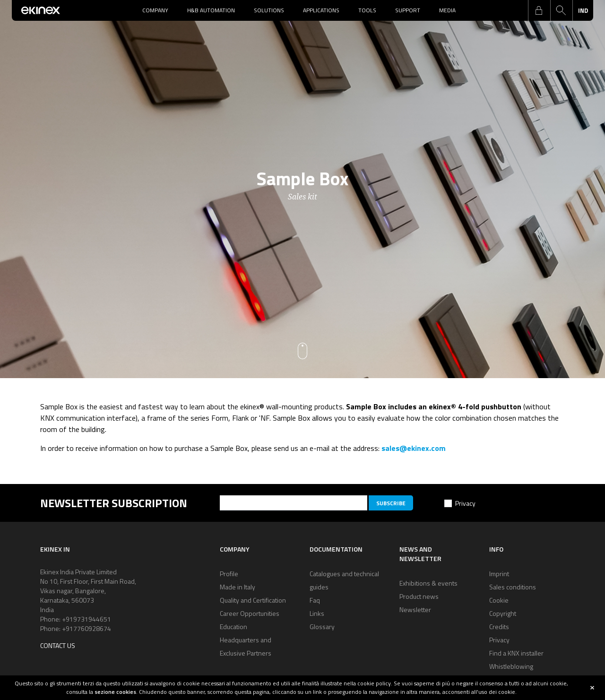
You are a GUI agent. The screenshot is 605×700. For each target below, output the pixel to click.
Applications (321, 10)
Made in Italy (238, 587)
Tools (367, 10)
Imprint (499, 574)
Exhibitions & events (428, 583)
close (592, 688)
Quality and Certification (253, 600)
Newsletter (415, 609)
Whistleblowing (511, 666)
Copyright (503, 613)
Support (408, 10)
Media (447, 10)
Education (233, 627)
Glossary (322, 627)
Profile (229, 574)
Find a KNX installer (516, 653)
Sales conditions (513, 587)
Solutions (269, 10)
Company (155, 10)
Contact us (58, 645)
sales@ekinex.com (414, 448)
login (539, 10)
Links (317, 613)
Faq (315, 600)
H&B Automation (211, 10)
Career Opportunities (250, 613)
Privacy (465, 503)
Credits (499, 627)
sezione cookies (115, 692)
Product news (419, 596)
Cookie (499, 600)
